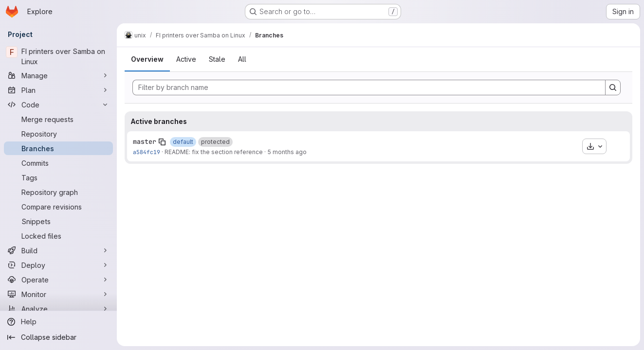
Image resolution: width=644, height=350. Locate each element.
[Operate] (58, 280)
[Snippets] (58, 221)
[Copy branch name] (162, 142)
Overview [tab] (147, 59)
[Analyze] (58, 309)
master (145, 141)
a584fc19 (147, 152)
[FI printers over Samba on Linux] (58, 56)
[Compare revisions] (58, 207)
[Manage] (58, 75)
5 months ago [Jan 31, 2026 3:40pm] (287, 152)
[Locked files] (58, 236)
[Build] (58, 250)
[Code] (58, 105)
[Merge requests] (58, 119)
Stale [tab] (217, 59)
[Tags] (58, 177)
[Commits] (58, 163)
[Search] (613, 87)
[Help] (58, 322)
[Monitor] (58, 294)
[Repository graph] (58, 192)
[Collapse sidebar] (58, 337)
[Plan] (58, 90)
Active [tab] (186, 59)
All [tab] (242, 59)
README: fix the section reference (214, 152)
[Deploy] (58, 265)
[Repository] (58, 134)
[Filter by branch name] (369, 87)
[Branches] (58, 148)
